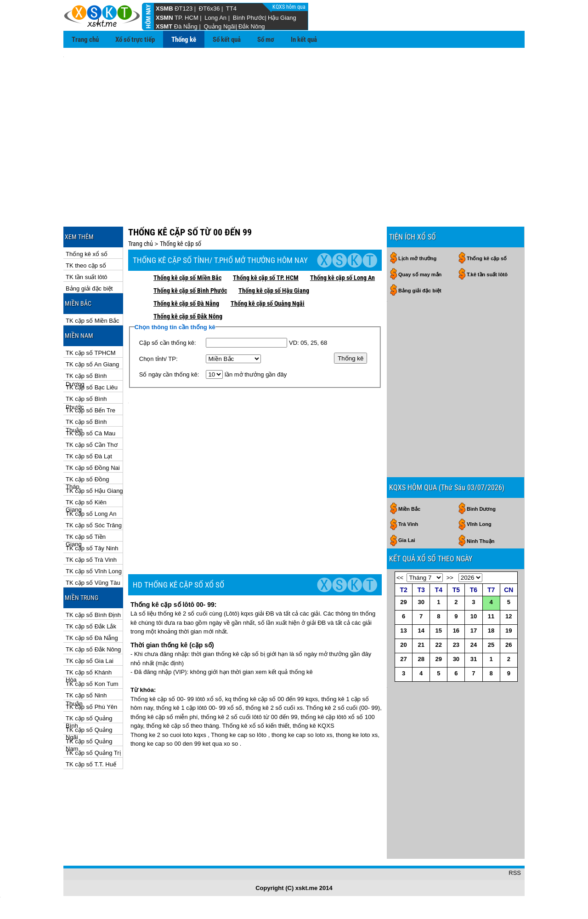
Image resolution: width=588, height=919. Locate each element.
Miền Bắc (409, 426)
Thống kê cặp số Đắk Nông (188, 275)
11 (491, 534)
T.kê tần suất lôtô (487, 233)
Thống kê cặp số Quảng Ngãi (268, 262)
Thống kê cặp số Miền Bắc (187, 236)
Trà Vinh (408, 441)
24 (474, 562)
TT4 (231, 9)
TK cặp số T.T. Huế (91, 723)
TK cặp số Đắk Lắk (91, 585)
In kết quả (304, 40)
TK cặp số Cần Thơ (92, 403)
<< (400, 495)
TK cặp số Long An (91, 472)
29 (403, 519)
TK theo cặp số (86, 224)
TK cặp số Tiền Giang (86, 496)
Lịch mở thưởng (417, 217)
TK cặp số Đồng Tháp (88, 438)
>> (450, 495)
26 (509, 562)
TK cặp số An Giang (92, 323)
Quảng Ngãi (219, 26)
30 (421, 519)
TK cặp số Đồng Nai (93, 426)
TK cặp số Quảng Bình (89, 677)
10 (474, 534)
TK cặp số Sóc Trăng (94, 484)
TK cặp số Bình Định (93, 574)
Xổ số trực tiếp (135, 40)
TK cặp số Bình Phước (86, 358)
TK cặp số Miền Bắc (92, 279)
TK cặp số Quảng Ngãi (89, 689)
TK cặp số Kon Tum (92, 642)
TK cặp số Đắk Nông (93, 608)
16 (456, 548)
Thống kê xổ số (87, 213)
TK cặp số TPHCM (91, 311)
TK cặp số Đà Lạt (89, 415)
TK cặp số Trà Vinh (91, 518)
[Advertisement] (294, 120)
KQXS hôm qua (290, 7)
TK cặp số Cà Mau (90, 392)
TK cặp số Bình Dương (86, 335)
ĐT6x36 (209, 9)
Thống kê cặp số (181, 202)
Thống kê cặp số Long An (342, 236)
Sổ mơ (266, 40)
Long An (215, 18)
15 (439, 548)
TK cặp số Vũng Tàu (93, 541)
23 (456, 562)
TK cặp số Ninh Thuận (86, 654)
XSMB (164, 9)
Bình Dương (481, 426)
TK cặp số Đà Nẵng (92, 596)
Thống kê (184, 40)
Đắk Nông (252, 26)
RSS (515, 896)
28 (421, 576)
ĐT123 (184, 9)
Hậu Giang (282, 18)
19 (509, 548)
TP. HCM (187, 18)
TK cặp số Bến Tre (90, 369)
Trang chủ (85, 40)
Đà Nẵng (186, 26)
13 (403, 548)
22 (439, 562)
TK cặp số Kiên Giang (86, 461)
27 (403, 576)
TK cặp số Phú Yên (91, 665)
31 (474, 576)
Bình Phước (249, 18)
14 (421, 548)
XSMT (164, 26)
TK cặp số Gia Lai (90, 619)
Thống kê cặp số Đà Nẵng (186, 262)
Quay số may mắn (420, 233)
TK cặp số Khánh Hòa (89, 631)
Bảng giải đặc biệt (89, 247)
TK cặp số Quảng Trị (93, 711)
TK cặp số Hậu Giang (94, 449)
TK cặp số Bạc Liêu (92, 346)
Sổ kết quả (227, 40)
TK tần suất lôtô (87, 236)
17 (474, 548)
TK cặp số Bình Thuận (86, 381)
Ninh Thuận (481, 458)
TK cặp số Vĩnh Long (94, 530)
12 (509, 534)
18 (491, 548)
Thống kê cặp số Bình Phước (190, 249)
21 (421, 562)
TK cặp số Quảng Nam (89, 700)
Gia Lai (407, 457)
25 (491, 562)
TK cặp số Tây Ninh (92, 507)
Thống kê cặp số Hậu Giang (274, 249)
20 (403, 562)
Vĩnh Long (479, 441)
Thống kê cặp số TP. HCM (266, 236)
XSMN (164, 18)
